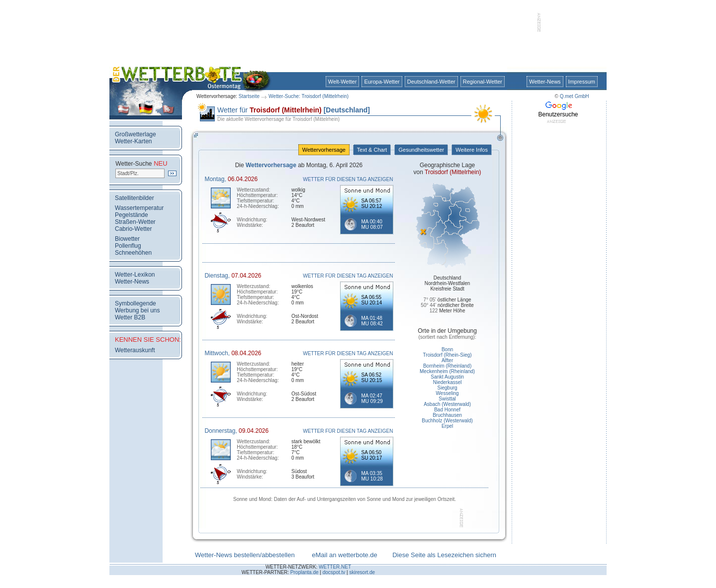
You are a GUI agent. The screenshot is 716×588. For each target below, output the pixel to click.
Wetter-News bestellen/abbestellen (245, 555)
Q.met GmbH (575, 96)
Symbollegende (135, 303)
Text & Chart (372, 150)
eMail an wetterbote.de (345, 555)
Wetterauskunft (135, 350)
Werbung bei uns (137, 310)
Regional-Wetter (483, 82)
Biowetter (127, 239)
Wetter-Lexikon (135, 275)
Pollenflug (128, 246)
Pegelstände (132, 215)
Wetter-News (545, 82)
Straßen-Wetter (135, 222)
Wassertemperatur (139, 208)
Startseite (249, 96)
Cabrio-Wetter (133, 229)
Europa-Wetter (382, 82)
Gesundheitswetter (421, 150)
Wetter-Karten (133, 141)
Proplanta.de (305, 572)
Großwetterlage (135, 134)
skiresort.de (362, 572)
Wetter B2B (130, 317)
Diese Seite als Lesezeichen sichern (444, 555)
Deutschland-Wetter (431, 82)
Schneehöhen (133, 253)
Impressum (582, 82)
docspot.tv (334, 572)
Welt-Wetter (343, 82)
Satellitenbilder (134, 198)
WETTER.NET (335, 567)
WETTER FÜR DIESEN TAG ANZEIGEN (348, 179)
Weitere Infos (472, 150)
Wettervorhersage (324, 150)
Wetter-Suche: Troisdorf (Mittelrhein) (309, 96)
